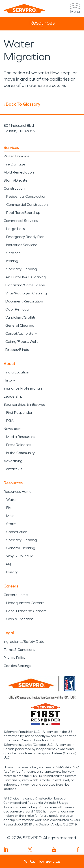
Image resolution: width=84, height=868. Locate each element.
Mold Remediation (19, 172)
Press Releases (19, 445)
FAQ (7, 564)
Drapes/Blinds (17, 350)
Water (12, 500)
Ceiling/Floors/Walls (22, 342)
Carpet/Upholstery (21, 333)
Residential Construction (26, 196)
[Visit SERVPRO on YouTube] (54, 850)
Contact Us (13, 469)
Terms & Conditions (19, 650)
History (9, 380)
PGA (10, 421)
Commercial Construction (27, 205)
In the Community (20, 453)
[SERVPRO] (24, 9)
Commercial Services (21, 221)
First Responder (19, 413)
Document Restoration (24, 301)
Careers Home (16, 595)
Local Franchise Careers (26, 611)
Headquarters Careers (25, 603)
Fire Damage (14, 164)
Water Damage (17, 156)
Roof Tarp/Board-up (23, 213)
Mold (10, 516)
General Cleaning (20, 325)
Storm (11, 524)
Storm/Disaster (16, 180)
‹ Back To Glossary (22, 104)
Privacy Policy (14, 658)
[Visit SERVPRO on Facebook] (78, 850)
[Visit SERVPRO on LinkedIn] (6, 850)
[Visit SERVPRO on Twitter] (30, 850)
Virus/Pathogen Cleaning (26, 293)
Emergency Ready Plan (25, 237)
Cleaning (11, 261)
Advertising (13, 461)
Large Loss (15, 229)
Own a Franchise (20, 619)
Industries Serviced (22, 245)
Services (13, 253)
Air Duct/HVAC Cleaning (26, 277)
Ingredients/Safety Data (24, 642)
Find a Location (16, 372)
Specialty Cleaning (22, 269)
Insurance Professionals (23, 388)
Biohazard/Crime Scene (25, 285)
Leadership (13, 396)
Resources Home (18, 492)
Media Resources (21, 437)
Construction (14, 188)
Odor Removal (17, 309)
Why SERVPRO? (19, 556)
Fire (9, 508)
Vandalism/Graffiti (20, 317)
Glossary (11, 572)
